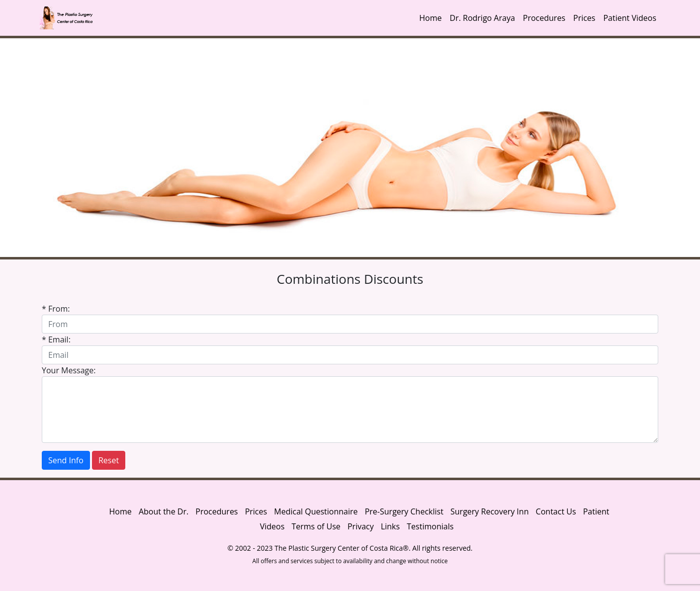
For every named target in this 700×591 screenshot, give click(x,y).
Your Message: (69, 370)
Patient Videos (630, 18)
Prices (584, 18)
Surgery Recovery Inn (489, 511)
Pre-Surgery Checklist (404, 511)
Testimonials (430, 526)
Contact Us (556, 511)
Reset (109, 460)
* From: (56, 309)
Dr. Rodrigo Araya (482, 18)
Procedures (544, 18)
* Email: (56, 339)
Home (430, 18)
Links (390, 526)
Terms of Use (316, 526)
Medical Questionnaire (316, 511)
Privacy (362, 526)
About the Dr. (164, 511)
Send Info (66, 460)
